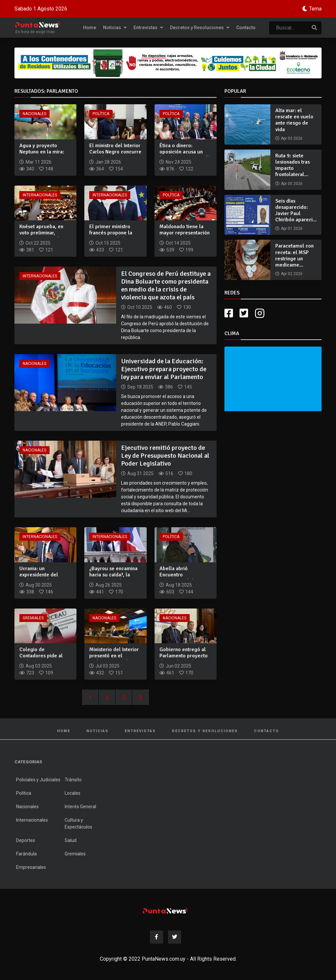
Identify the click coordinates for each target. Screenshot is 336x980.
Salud (71, 840)
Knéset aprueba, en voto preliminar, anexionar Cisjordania (44, 233)
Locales (73, 793)
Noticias (115, 28)
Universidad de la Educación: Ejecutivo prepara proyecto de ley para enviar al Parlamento (164, 369)
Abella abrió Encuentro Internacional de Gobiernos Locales (181, 578)
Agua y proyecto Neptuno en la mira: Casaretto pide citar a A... (44, 155)
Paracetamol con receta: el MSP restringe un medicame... (294, 255)
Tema (315, 9)
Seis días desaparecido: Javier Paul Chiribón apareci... (296, 210)
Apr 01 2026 (292, 229)
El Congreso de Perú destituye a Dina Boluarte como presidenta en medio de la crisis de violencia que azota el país (166, 285)
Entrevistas (148, 28)
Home (90, 28)
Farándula (26, 854)
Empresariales (31, 867)
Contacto (246, 28)
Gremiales (33, 618)
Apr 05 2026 (292, 184)
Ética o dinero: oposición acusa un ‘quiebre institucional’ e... (184, 155)
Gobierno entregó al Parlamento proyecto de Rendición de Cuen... (184, 659)
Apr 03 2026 (292, 138)
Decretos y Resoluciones (200, 28)
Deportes (26, 840)
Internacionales (40, 195)
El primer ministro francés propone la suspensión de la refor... (111, 236)
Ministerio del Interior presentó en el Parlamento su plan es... (114, 659)
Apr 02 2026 (292, 274)
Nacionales (34, 114)
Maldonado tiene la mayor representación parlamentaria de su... (185, 233)
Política (101, 114)
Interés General (80, 807)
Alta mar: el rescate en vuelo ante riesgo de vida (294, 120)
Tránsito (73, 780)
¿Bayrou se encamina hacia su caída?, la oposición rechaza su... (115, 575)
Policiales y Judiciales (38, 780)
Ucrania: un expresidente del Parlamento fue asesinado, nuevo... (41, 578)
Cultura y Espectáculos (78, 823)
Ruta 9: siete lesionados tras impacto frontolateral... (293, 165)
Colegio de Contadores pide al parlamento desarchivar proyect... (44, 659)
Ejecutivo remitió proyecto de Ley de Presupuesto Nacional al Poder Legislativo (165, 456)
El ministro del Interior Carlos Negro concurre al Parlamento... (115, 152)
